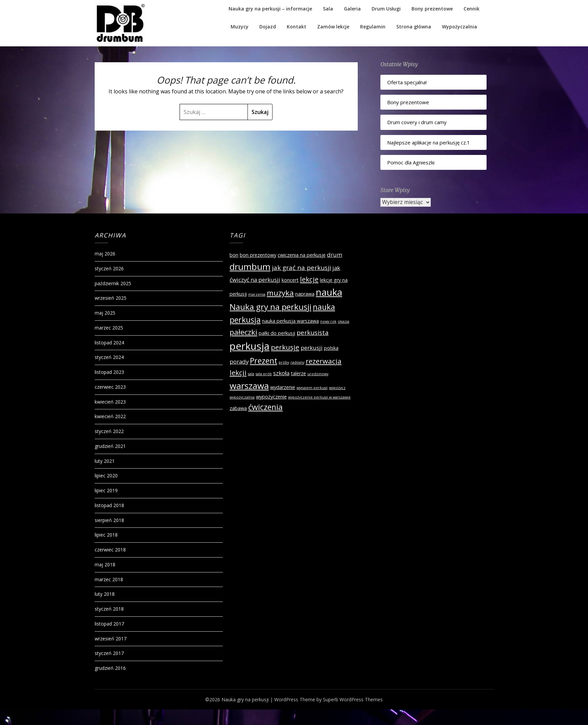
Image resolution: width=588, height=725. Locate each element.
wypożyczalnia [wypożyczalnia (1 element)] (242, 397)
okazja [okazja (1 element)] (344, 321)
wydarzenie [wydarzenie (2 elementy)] (283, 387)
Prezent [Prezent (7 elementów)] (264, 361)
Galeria (352, 9)
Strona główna (414, 27)
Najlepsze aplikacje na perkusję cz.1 (429, 142)
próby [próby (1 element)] (284, 362)
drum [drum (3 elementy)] (335, 255)
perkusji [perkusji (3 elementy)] (312, 348)
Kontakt (297, 27)
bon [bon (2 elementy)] (234, 255)
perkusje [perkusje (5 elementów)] (285, 347)
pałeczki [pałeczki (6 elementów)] (243, 332)
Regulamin (373, 27)
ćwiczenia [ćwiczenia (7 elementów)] (265, 407)
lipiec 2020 (106, 475)
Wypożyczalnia (460, 27)
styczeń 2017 (109, 653)
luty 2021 (105, 461)
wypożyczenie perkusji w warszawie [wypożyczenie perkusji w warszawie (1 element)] (319, 397)
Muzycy (240, 27)
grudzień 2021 (110, 446)
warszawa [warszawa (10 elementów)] (249, 386)
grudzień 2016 (110, 668)
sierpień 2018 (109, 520)
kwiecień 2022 (110, 416)
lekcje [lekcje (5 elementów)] (309, 279)
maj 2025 (105, 313)
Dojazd (268, 27)
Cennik (472, 9)
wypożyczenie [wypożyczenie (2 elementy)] (271, 397)
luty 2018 (105, 594)
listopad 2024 (109, 343)
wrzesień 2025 (111, 298)
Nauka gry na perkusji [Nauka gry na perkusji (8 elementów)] (271, 307)
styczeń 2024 (109, 357)
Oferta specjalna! (407, 82)
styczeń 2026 (109, 268)
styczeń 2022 (109, 431)
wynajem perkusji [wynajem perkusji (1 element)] (312, 388)
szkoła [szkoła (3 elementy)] (281, 373)
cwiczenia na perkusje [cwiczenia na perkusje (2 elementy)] (302, 255)
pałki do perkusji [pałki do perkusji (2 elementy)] (277, 333)
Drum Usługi (386, 9)
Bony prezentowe (432, 9)
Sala (328, 9)
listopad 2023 (109, 372)
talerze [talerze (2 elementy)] (298, 373)
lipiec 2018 (106, 535)
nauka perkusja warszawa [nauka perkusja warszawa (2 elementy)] (290, 321)
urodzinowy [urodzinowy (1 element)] (318, 374)
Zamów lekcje (333, 27)
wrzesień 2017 (111, 639)
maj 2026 (105, 254)
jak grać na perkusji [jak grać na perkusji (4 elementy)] (301, 268)
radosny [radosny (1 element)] (297, 362)
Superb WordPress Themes (353, 699)
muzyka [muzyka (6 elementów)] (280, 293)
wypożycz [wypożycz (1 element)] (337, 388)
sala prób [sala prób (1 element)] (264, 374)
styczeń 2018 (109, 609)
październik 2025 (113, 283)
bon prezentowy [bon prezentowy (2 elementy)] (258, 255)
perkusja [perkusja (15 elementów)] (250, 346)
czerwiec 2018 (110, 550)
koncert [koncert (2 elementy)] (290, 280)
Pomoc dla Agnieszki (411, 162)
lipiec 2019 (106, 490)
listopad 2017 (109, 624)
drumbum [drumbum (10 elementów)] (250, 267)
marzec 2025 (109, 328)
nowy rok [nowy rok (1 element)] (328, 321)
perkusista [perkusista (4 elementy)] (313, 333)
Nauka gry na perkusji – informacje (270, 9)
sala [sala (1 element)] (251, 374)
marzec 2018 (109, 579)
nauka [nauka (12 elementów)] (329, 292)
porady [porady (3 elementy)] (239, 361)
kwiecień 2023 (110, 402)
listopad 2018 (109, 505)
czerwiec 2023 (110, 387)
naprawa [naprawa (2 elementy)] (305, 294)
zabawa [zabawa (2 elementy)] (238, 408)
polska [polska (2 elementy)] (331, 348)
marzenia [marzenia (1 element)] (257, 294)
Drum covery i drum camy (417, 122)
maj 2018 (105, 564)
